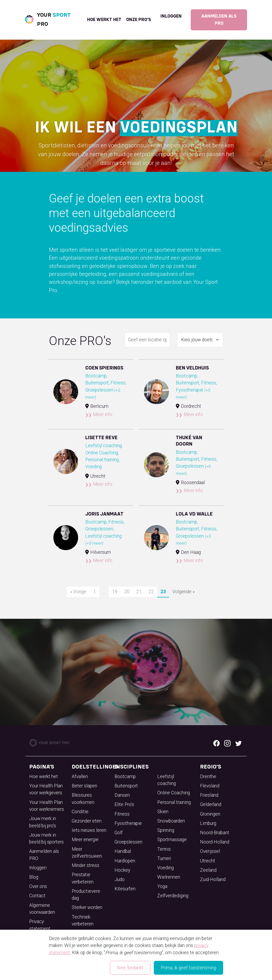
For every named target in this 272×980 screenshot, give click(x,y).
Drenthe (208, 776)
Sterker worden (87, 907)
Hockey (122, 870)
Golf (119, 833)
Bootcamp (125, 776)
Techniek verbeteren (83, 920)
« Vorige (78, 592)
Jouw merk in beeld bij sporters (46, 838)
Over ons (38, 886)
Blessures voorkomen (83, 799)
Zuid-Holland (213, 879)
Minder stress (86, 865)
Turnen (164, 858)
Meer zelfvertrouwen (87, 853)
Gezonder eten (87, 821)
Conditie (80, 812)
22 (151, 592)
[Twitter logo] (239, 743)
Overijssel (210, 851)
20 (127, 592)
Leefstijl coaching (167, 780)
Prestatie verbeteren (83, 878)
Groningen (210, 814)
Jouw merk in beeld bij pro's (43, 822)
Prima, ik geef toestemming (188, 968)
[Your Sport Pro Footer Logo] (50, 742)
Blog (34, 877)
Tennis (164, 849)
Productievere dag (86, 895)
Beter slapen (84, 786)
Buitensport (126, 786)
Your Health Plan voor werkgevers (46, 789)
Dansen (122, 795)
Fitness (122, 814)
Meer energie (85, 840)
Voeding (165, 868)
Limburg (208, 823)
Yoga (162, 886)
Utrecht (208, 861)
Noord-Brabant (215, 833)
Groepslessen (128, 842)
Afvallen (80, 776)
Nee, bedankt (130, 968)
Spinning (166, 830)
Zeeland (208, 870)
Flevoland (210, 786)
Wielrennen (169, 877)
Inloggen (171, 16)
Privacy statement (40, 925)
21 (139, 592)
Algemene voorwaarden (42, 909)
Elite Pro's (124, 804)
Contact (37, 896)
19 (115, 592)
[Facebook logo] (216, 743)
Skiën (163, 812)
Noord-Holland (215, 842)
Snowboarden (171, 821)
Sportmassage (172, 840)
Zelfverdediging (173, 896)
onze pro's (139, 20)
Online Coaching (174, 793)
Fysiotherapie (128, 823)
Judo (120, 879)
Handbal (123, 851)
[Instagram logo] (227, 743)
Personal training (174, 802)
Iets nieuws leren (89, 830)
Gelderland (211, 804)
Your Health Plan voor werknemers (47, 806)
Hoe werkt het (104, 20)
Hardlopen (125, 861)
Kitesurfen (125, 889)
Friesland (209, 795)
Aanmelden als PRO (219, 20)
